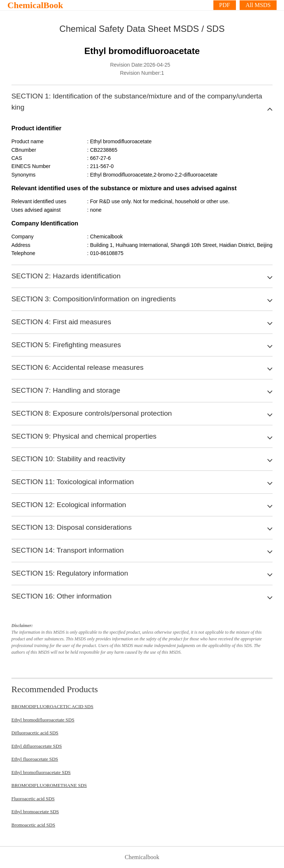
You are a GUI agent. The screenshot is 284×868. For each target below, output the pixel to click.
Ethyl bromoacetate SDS (35, 812)
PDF (225, 5)
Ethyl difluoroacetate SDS (37, 746)
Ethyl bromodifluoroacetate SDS (43, 720)
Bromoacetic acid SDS (33, 825)
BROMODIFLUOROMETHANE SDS (49, 785)
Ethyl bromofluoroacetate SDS (41, 772)
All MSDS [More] (258, 5)
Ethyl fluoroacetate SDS (35, 759)
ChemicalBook (35, 5)
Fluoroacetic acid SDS (33, 799)
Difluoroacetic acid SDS (35, 733)
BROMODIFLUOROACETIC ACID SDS (53, 706)
